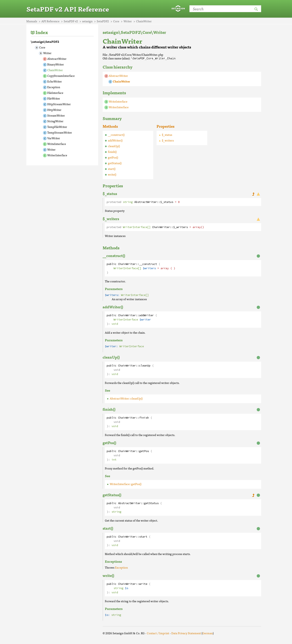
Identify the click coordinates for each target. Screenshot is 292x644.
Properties (165, 126)
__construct (148, 264)
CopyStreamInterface (61, 76)
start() (112, 168)
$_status (167, 134)
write (143, 584)
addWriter (146, 315)
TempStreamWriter (60, 132)
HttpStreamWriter (59, 104)
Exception (54, 87)
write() (112, 174)
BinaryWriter (56, 64)
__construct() (116, 134)
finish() (112, 151)
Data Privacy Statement (186, 633)
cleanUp (145, 365)
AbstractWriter (57, 59)
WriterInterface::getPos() (126, 484)
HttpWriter (54, 110)
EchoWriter (55, 81)
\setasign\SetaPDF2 (45, 42)
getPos (144, 451)
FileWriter (54, 98)
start (143, 536)
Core (42, 47)
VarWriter (54, 138)
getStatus (151, 503)
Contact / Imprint (158, 633)
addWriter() (115, 140)
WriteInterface (57, 144)
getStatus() (115, 163)
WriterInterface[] (137, 227)
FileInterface (55, 93)
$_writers (168, 140)
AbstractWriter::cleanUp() (126, 398)
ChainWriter (55, 70)
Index (42, 32)
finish (144, 417)
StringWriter (55, 121)
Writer (47, 53)
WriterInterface (57, 155)
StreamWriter (56, 115)
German (208, 633)
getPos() (113, 157)
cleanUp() (114, 146)
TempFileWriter (57, 127)
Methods (110, 126)
